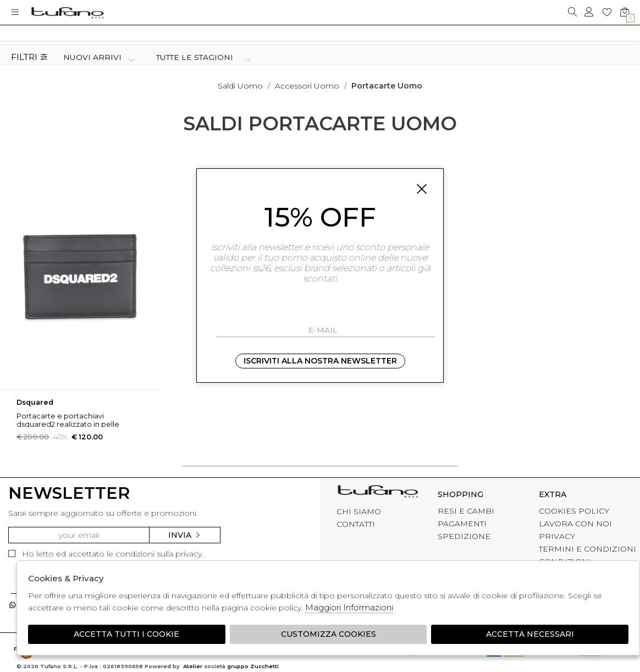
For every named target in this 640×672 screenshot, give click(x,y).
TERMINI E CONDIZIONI (587, 549)
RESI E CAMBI (466, 511)
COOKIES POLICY (574, 511)
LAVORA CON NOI (575, 524)
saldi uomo (240, 86)
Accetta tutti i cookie (126, 634)
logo (67, 12)
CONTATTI (356, 524)
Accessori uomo (307, 86)
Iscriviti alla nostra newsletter (320, 361)
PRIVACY (557, 536)
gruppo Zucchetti (253, 666)
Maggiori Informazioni (349, 607)
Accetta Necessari (530, 634)
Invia (185, 535)
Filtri (29, 57)
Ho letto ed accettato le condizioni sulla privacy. (106, 554)
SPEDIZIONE (464, 536)
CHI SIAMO (359, 511)
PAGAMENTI (462, 524)
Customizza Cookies (329, 634)
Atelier (193, 666)
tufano (378, 493)
